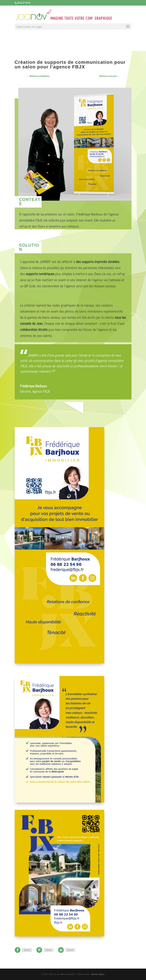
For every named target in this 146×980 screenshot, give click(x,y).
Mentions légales (98, 974)
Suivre (27, 950)
